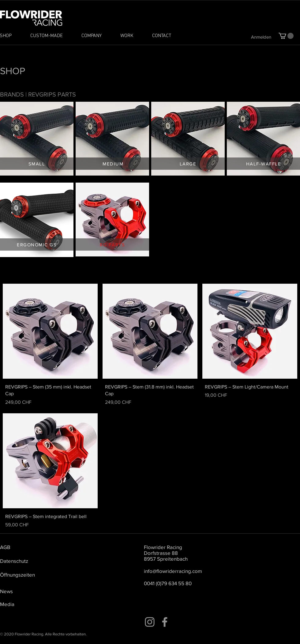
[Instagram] (150, 622)
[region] (37, 139)
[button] (286, 36)
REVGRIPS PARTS (52, 94)
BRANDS (12, 94)
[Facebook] (165, 622)
